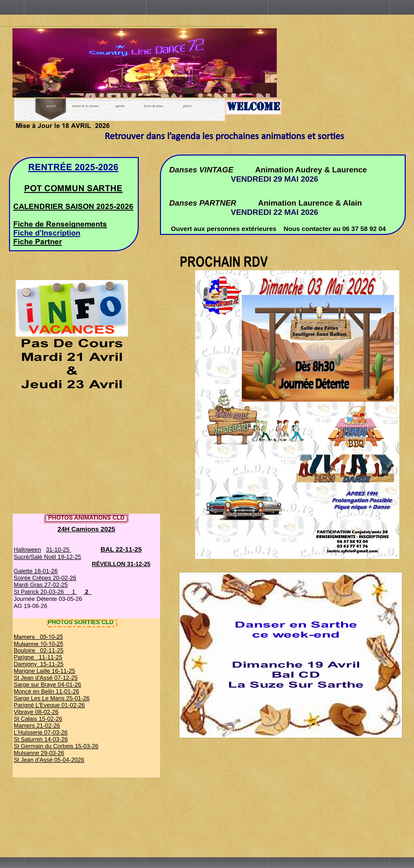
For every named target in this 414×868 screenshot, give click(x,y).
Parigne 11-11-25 (38, 657)
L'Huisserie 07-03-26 (41, 732)
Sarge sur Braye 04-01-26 (47, 685)
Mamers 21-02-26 (37, 726)
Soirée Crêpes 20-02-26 (45, 578)
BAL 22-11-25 (121, 549)
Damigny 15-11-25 (39, 664)
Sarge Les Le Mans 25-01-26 (52, 698)
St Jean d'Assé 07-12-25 (46, 678)
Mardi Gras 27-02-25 (41, 585)
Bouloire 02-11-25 (39, 650)
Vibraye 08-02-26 (36, 712)
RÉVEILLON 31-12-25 (121, 564)
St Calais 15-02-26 (38, 719)
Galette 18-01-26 (36, 571)
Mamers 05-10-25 (38, 636)
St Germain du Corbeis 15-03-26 (56, 746)
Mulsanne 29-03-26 (39, 753)
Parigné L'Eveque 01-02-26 (49, 705)
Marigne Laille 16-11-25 (44, 671)
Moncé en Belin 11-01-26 (46, 691)
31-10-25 (58, 549)
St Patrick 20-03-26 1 (45, 592)
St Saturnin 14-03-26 (41, 739)
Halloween (27, 549)
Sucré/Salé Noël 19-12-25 (47, 557)
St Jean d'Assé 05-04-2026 (49, 760)
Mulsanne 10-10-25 (38, 643)
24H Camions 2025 (86, 529)
